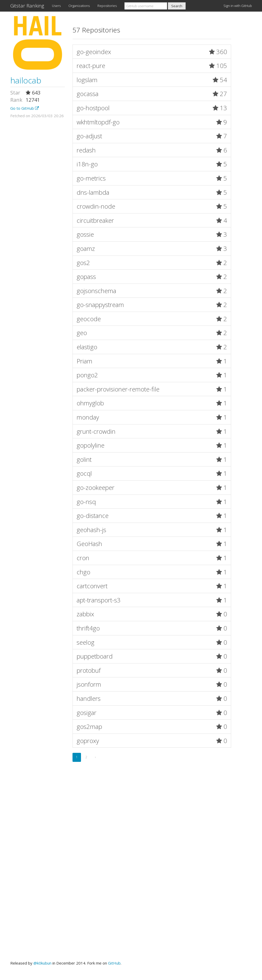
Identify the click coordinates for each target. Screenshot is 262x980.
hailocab (26, 80)
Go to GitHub (25, 108)
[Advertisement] (131, 824)
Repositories (107, 6)
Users (56, 6)
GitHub (114, 963)
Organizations (79, 6)
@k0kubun (42, 963)
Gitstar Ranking (27, 6)
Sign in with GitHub (238, 6)
